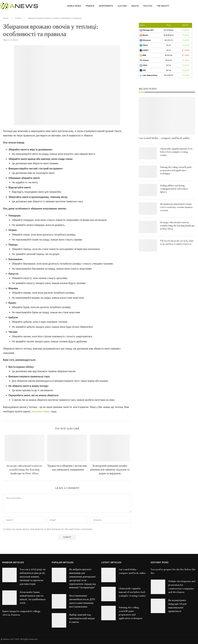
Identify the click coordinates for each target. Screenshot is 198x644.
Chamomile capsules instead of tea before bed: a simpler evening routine (176, 152)
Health (135, 6)
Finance (90, 6)
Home (6, 18)
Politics (148, 6)
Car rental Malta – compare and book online (164, 138)
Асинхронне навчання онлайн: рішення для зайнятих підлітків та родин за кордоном (110, 470)
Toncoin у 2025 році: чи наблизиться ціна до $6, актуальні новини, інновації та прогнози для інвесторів (33, 577)
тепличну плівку (40, 411)
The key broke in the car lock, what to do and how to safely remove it (177, 242)
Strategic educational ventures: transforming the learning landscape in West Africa (24, 470)
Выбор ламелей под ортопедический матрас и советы (82, 618)
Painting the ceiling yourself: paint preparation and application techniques (176, 170)
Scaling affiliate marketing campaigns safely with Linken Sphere (174, 189)
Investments (106, 6)
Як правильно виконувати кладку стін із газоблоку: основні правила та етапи (176, 207)
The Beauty (163, 6)
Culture (122, 6)
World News (74, 6)
